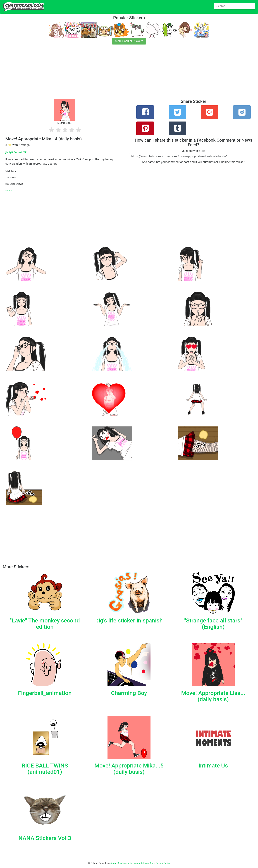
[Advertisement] (107, 74)
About (114, 863)
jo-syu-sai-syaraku (17, 152)
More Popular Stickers (129, 41)
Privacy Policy (163, 863)
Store (152, 863)
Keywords (135, 863)
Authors (145, 863)
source (9, 190)
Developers (123, 863)
